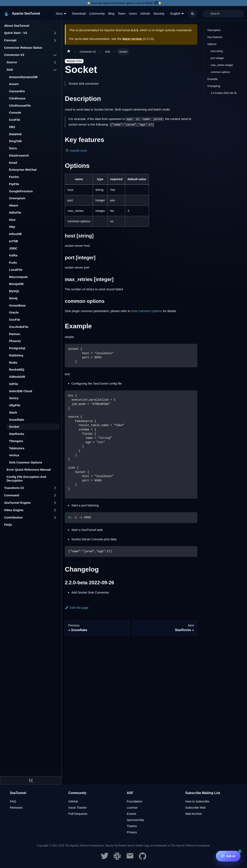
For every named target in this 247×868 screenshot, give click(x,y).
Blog (111, 13)
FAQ (13, 801)
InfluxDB (15, 234)
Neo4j (13, 298)
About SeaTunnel (17, 26)
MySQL (14, 291)
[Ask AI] (228, 856)
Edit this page (77, 608)
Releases (16, 807)
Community (97, 13)
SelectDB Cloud (21, 391)
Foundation (134, 801)
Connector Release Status (23, 48)
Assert (14, 84)
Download (79, 13)
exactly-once (78, 150)
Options (212, 44)
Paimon (15, 334)
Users (133, 13)
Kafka (13, 255)
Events (132, 814)
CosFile (15, 120)
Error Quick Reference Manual (29, 470)
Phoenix (15, 341)
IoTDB (14, 241)
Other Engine (14, 510)
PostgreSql (17, 348)
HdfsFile (15, 213)
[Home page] (69, 52)
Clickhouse (17, 98)
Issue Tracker (78, 807)
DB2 (12, 127)
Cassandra (17, 91)
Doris (13, 148)
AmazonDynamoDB (23, 77)
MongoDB (16, 284)
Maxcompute (18, 277)
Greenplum (17, 198)
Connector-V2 (14, 55)
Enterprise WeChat (23, 170)
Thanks (132, 826)
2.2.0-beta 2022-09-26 (224, 93)
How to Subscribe (197, 801)
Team (122, 13)
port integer (217, 58)
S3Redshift (17, 377)
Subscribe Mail (195, 807)
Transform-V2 (14, 488)
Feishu (14, 177)
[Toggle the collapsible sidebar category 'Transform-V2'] (55, 488)
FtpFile (14, 184)
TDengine (16, 441)
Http (12, 227)
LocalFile (16, 270)
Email (13, 163)
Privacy (132, 832)
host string (217, 51)
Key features (215, 37)
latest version (132, 39)
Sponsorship (135, 820)
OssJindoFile (19, 327)
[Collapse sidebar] (31, 780)
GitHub (145, 13)
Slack (13, 412)
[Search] (223, 14)
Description (214, 30)
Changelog (214, 86)
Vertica (14, 455)
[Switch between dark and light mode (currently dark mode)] (193, 14)
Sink (10, 70)
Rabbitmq (16, 355)
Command (12, 495)
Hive (12, 220)
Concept (10, 40)
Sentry (14, 398)
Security (159, 13)
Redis (13, 363)
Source (12, 62)
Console (15, 112)
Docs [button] (59, 13)
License (132, 807)
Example (213, 79)
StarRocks (17, 434)
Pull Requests (78, 814)
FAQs (8, 525)
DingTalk (15, 141)
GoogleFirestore (21, 191)
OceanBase (17, 305)
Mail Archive (194, 814)
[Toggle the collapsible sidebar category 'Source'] (55, 62)
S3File (14, 384)
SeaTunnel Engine (17, 503)
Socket (14, 427)
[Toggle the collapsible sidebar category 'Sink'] (55, 70)
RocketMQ (17, 369)
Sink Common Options (26, 462)
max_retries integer (222, 65)
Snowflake (17, 420)
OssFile (15, 320)
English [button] (175, 13)
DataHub (15, 134)
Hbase (14, 205)
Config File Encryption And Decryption (26, 479)
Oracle (14, 312)
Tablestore (17, 448)
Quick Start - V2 (16, 33)
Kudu (13, 262)
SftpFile (15, 405)
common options (220, 72)
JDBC (13, 248)
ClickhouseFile (20, 105)
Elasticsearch (19, 155)
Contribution (13, 517)
